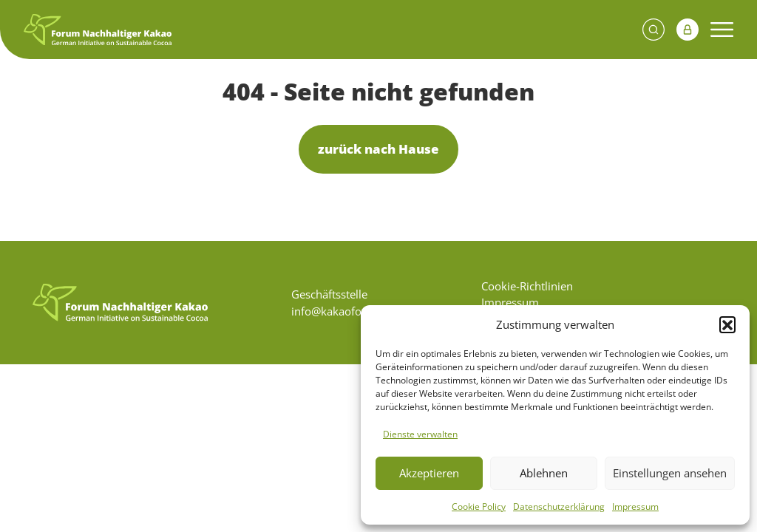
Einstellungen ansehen (670, 473)
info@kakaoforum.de (345, 311)
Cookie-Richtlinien (527, 286)
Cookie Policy (479, 507)
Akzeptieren (429, 473)
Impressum (635, 507)
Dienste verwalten (420, 434)
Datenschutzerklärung (559, 507)
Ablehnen (544, 473)
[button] (727, 324)
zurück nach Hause (378, 149)
